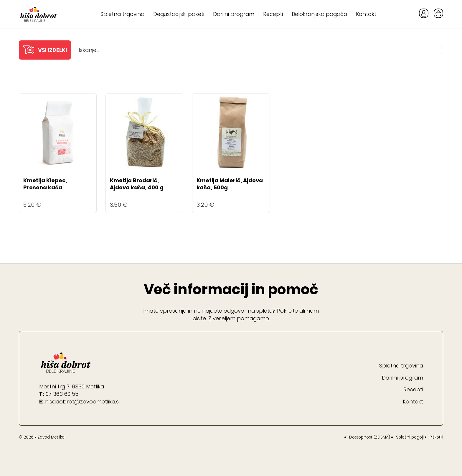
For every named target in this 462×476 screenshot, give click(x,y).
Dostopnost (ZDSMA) (370, 437)
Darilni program (234, 14)
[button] (45, 50)
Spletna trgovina (122, 14)
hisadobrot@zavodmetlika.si (82, 402)
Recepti (273, 14)
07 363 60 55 (62, 394)
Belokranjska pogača (319, 14)
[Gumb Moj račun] (424, 14)
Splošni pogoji (410, 437)
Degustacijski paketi (179, 14)
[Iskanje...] (259, 50)
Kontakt (366, 14)
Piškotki (436, 437)
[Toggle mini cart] (438, 13)
